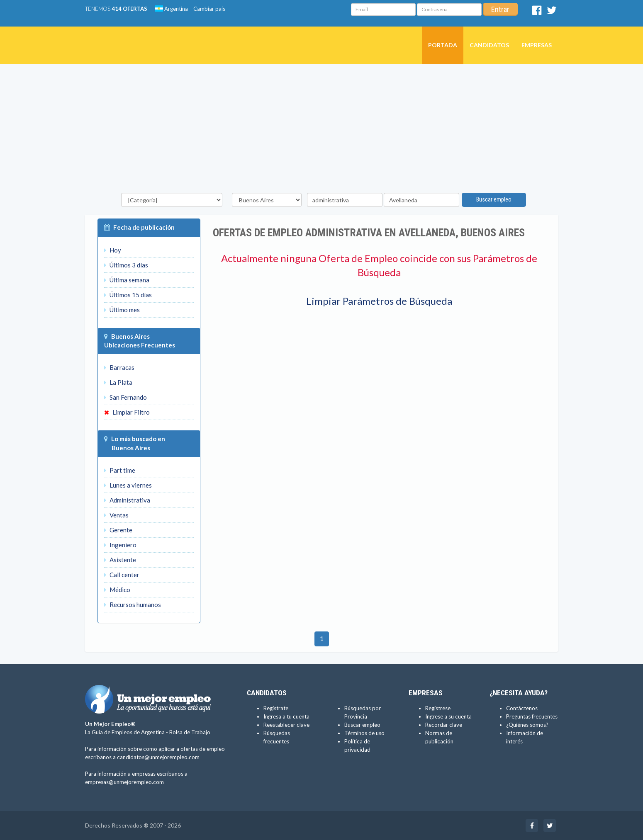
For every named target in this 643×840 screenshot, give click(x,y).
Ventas (116, 515)
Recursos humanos (133, 605)
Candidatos (489, 45)
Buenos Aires (130, 336)
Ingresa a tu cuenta (286, 716)
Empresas (537, 45)
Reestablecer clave (286, 725)
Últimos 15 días (128, 295)
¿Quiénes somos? (527, 725)
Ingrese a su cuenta (448, 716)
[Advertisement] (321, 131)
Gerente (118, 530)
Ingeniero (120, 545)
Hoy (113, 250)
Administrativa (127, 500)
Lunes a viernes (128, 485)
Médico (117, 590)
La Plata (118, 382)
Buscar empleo (494, 199)
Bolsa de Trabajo (190, 732)
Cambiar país (209, 9)
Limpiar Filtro (127, 412)
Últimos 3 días (126, 265)
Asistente (120, 560)
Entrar (500, 9)
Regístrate (276, 708)
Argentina (171, 9)
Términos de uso (364, 733)
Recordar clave (444, 725)
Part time (120, 470)
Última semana (127, 280)
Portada (443, 45)
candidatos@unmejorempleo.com (158, 757)
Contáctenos (522, 708)
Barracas (119, 367)
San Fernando (125, 397)
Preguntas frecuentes (532, 716)
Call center (122, 575)
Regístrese (438, 708)
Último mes (122, 310)
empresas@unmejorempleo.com (124, 782)
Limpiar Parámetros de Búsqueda (379, 301)
